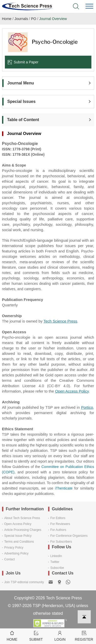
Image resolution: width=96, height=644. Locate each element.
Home (7, 19)
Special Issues (22, 101)
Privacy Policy (14, 548)
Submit (36, 636)
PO (34, 19)
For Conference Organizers (69, 536)
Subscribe (57, 568)
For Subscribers (61, 542)
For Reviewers (60, 524)
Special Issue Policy (18, 536)
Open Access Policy (18, 524)
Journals (21, 19)
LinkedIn (56, 556)
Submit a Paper (23, 62)
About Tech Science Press (22, 518)
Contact (10, 559)
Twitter (55, 562)
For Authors (58, 530)
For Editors (58, 518)
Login (60, 636)
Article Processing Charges (23, 530)
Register (84, 636)
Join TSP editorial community (24, 582)
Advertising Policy (17, 553)
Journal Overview (53, 19)
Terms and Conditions (19, 542)
